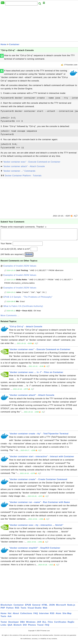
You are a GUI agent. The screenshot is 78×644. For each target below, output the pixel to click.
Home (4, 44)
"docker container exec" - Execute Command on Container (32, 162)
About (16, 616)
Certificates (60, 624)
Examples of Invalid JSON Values (20, 268)
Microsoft (61, 607)
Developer (14, 624)
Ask (10, 619)
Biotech (18, 627)
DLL (44, 624)
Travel (40, 627)
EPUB (28, 607)
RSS (17, 610)
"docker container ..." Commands (19, 171)
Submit (29, 257)
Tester (4, 624)
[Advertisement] (39, 24)
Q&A (10, 627)
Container (14, 44)
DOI (25, 627)
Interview (44, 616)
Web (45, 610)
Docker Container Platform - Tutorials (23, 176)
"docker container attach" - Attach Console (24, 166)
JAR (39, 624)
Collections (26, 616)
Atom (58, 616)
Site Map (67, 616)
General (36, 607)
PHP (3, 610)
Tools (23, 610)
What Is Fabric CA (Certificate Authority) (23, 309)
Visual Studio (35, 610)
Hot (10, 616)
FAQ (36, 616)
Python (10, 610)
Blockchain (6, 607)
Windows (31, 624)
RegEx (71, 624)
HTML (45, 607)
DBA (23, 624)
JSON (52, 607)
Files (50, 624)
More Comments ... (10, 318)
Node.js (71, 607)
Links (3, 627)
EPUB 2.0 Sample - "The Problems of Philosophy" (28, 299)
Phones (32, 627)
